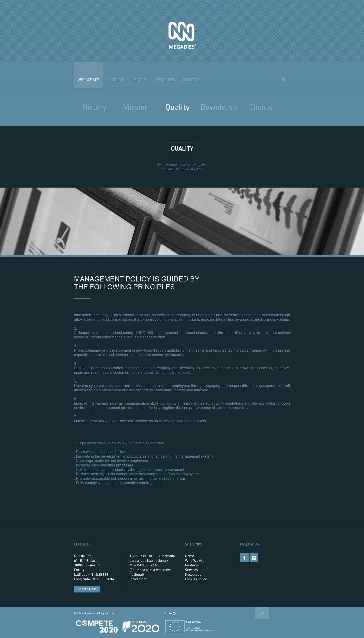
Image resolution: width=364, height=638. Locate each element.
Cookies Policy (196, 579)
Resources (165, 79)
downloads (219, 107)
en (284, 79)
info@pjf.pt (138, 579)
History (94, 107)
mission (136, 107)
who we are (88, 79)
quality (177, 107)
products (116, 79)
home (190, 556)
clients (261, 107)
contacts (191, 79)
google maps (87, 589)
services (140, 79)
